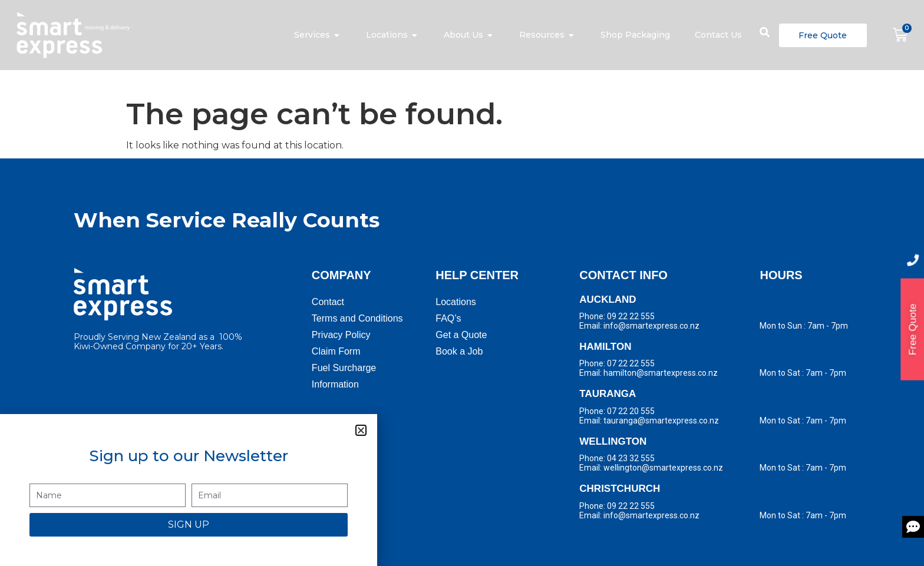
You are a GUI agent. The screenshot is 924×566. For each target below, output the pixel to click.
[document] (462, 283)
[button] (361, 430)
